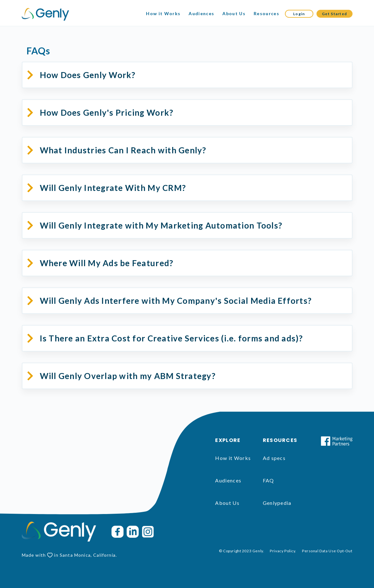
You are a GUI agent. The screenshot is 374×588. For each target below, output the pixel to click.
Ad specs (274, 458)
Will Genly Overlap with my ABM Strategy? (128, 376)
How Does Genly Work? (88, 75)
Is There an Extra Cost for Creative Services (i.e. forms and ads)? (172, 338)
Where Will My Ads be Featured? (107, 263)
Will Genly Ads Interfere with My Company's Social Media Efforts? (176, 301)
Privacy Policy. (283, 551)
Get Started (335, 14)
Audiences (201, 13)
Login (299, 14)
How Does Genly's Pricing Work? (107, 113)
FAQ (268, 480)
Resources (266, 13)
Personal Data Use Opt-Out (327, 551)
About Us (234, 13)
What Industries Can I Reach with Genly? (123, 150)
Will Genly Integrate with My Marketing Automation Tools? (161, 225)
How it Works (163, 13)
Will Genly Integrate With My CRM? (113, 188)
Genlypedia (277, 503)
